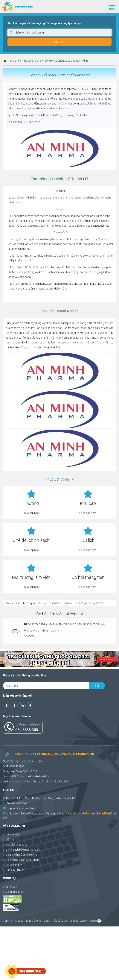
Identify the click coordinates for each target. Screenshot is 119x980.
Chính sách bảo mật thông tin (22, 850)
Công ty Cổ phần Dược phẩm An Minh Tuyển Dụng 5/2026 (71, 603)
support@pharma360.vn (22, 808)
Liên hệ (8, 840)
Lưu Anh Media (88, 921)
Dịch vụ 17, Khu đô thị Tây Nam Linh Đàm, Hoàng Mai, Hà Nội (41, 798)
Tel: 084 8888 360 (17, 803)
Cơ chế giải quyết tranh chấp (21, 860)
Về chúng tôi (12, 834)
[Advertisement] (59, 953)
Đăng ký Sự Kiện (14, 870)
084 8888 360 (27, 730)
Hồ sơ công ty (12, 865)
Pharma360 (43, 921)
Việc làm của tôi (13, 892)
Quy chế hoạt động (15, 845)
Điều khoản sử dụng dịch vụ (20, 855)
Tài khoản (10, 887)
